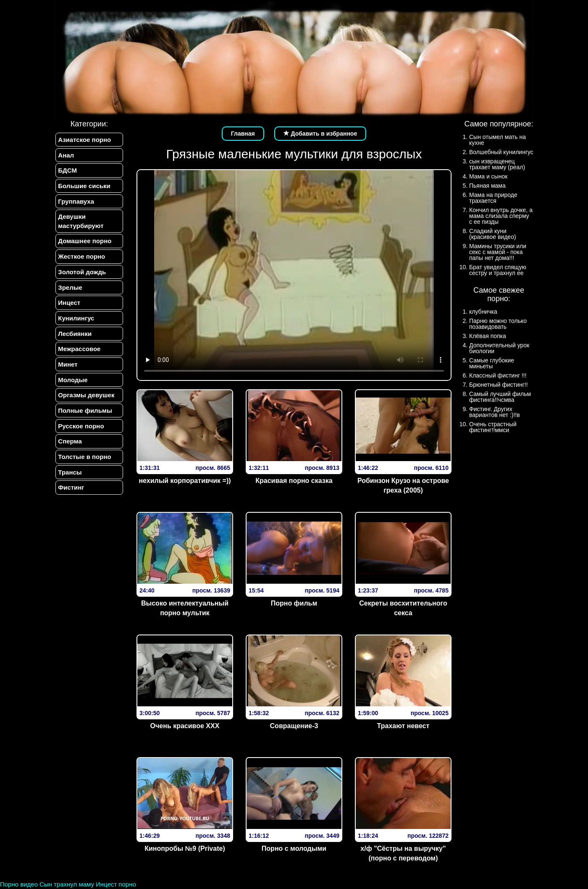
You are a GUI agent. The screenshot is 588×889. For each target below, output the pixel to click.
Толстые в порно (84, 471)
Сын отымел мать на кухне (497, 140)
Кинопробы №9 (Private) (185, 848)
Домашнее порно (84, 245)
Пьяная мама (487, 186)
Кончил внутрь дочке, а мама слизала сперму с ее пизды (501, 216)
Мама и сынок (488, 176)
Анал (65, 156)
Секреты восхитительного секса (403, 608)
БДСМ (67, 172)
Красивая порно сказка (294, 481)
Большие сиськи (83, 188)
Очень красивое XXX (185, 726)
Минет (67, 374)
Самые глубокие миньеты (492, 363)
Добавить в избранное (320, 134)
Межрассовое (78, 358)
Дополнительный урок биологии (499, 348)
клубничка (483, 312)
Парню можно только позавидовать (498, 324)
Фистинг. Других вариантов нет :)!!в (495, 412)
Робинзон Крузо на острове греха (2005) (403, 485)
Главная (243, 134)
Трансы (69, 487)
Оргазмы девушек (85, 407)
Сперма (69, 455)
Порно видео (19, 884)
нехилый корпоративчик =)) (185, 481)
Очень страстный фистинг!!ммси (493, 427)
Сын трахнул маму (67, 884)
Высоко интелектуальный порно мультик (185, 608)
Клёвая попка (488, 336)
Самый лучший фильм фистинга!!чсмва (500, 397)
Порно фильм (294, 603)
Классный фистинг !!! (498, 375)
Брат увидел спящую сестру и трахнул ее (498, 270)
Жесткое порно (81, 261)
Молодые (72, 391)
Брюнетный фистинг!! (499, 385)
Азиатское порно (84, 140)
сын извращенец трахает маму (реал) (497, 164)
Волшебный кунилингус (501, 152)
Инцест (68, 310)
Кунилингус (75, 326)
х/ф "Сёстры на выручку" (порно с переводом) (403, 853)
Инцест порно (116, 884)
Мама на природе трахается (493, 198)
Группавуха (75, 204)
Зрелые (69, 294)
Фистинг (70, 504)
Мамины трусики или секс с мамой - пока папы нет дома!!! (498, 252)
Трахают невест (403, 726)
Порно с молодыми (294, 848)
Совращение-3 (294, 726)
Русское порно (80, 439)
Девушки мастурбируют (80, 225)
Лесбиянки (74, 342)
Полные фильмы (84, 423)
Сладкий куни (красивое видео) (493, 234)
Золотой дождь (81, 278)
